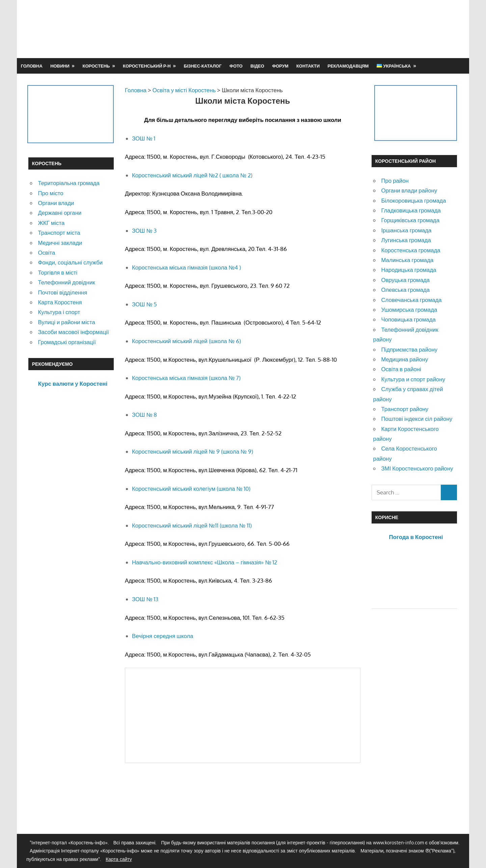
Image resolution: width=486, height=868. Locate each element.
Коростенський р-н (147, 66)
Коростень (96, 66)
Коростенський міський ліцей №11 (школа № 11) (192, 525)
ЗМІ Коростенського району (417, 468)
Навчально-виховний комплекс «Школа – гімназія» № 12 (205, 562)
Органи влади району (409, 190)
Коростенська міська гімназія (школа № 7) (186, 378)
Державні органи (60, 213)
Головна (32, 66)
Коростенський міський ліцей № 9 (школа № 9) (193, 451)
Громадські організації (67, 342)
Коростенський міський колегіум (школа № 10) (191, 489)
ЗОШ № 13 (145, 599)
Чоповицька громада (408, 319)
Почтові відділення (62, 292)
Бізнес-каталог (202, 66)
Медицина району (404, 359)
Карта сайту (119, 859)
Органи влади (56, 203)
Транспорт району (405, 409)
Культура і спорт (59, 312)
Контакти (308, 66)
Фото (236, 66)
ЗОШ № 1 (144, 138)
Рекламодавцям (348, 66)
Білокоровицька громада (413, 200)
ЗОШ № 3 (144, 231)
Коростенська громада (411, 250)
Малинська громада (407, 260)
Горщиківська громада (410, 220)
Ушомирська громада (409, 310)
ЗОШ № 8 (144, 415)
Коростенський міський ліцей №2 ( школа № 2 (191, 175)
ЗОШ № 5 (144, 304)
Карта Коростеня (60, 302)
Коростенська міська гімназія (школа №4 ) (186, 267)
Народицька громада (409, 270)
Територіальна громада (69, 183)
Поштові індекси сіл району (417, 419)
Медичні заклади (60, 243)
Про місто (50, 193)
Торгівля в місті (58, 272)
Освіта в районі (401, 369)
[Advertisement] (335, 29)
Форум (280, 66)
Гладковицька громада (411, 210)
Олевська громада (405, 290)
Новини (60, 66)
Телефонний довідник (66, 282)
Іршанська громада (406, 230)
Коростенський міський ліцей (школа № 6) (186, 341)
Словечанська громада (411, 300)
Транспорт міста (59, 233)
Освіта (46, 252)
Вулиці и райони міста (66, 322)
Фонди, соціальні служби (70, 262)
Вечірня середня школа (163, 636)
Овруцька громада (405, 280)
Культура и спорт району (413, 379)
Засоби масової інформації (73, 332)
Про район (395, 181)
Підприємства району (409, 349)
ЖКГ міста (51, 223)
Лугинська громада (406, 240)
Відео (257, 66)
